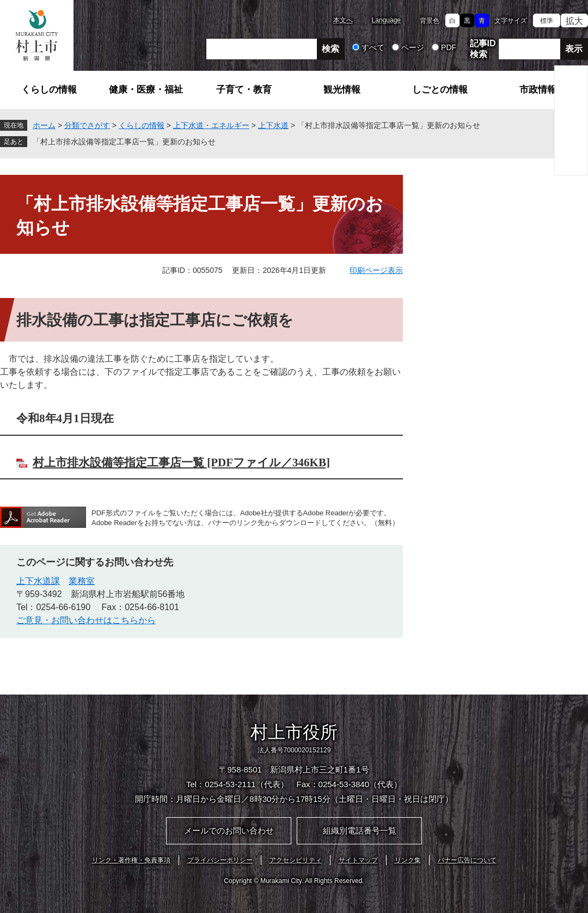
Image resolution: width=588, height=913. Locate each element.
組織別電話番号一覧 (360, 830)
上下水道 (273, 125)
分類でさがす (87, 125)
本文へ (343, 20)
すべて (373, 47)
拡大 (574, 21)
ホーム (44, 125)
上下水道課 (38, 581)
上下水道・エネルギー (211, 125)
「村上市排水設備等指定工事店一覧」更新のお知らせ (124, 142)
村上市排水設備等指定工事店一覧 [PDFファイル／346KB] (181, 462)
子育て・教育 (244, 90)
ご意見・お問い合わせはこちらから (86, 620)
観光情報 (342, 90)
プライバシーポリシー (220, 860)
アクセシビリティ (296, 860)
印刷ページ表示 (376, 270)
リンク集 (408, 860)
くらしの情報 (49, 90)
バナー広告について (467, 860)
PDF (449, 47)
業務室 (82, 581)
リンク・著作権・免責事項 (131, 860)
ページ (413, 47)
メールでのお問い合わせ (229, 830)
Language (386, 20)
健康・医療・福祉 (146, 90)
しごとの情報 (440, 90)
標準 (547, 21)
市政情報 (538, 90)
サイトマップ (358, 860)
